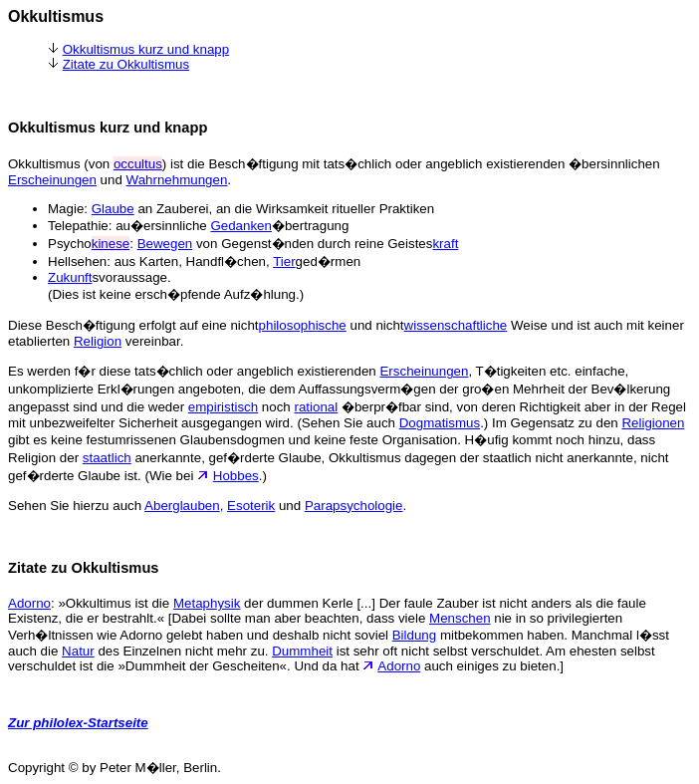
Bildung (414, 635)
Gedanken (241, 226)
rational (316, 407)
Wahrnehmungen (177, 180)
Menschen (460, 618)
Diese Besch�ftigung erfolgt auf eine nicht (133, 325)
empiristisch (223, 407)
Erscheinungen (52, 180)
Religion (98, 341)
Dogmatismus (440, 423)
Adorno (29, 603)
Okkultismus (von (61, 164)
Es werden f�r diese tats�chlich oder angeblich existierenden (194, 371)
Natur (78, 651)
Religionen (653, 423)
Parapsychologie (354, 506)
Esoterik (251, 506)
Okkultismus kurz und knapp (146, 49)
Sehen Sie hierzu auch (76, 506)
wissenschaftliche (456, 325)
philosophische (303, 325)
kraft (445, 244)
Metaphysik (207, 603)
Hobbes (236, 476)
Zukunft (70, 277)
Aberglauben (182, 506)
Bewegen (165, 244)
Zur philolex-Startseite (78, 723)
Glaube (113, 209)
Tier (284, 261)
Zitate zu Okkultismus (126, 64)
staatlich (107, 458)
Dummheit (302, 651)
